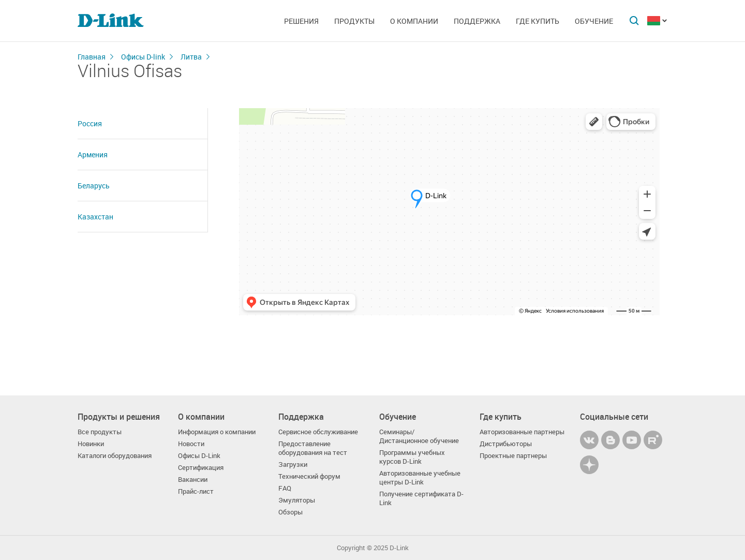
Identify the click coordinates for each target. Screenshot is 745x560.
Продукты (354, 21)
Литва (191, 57)
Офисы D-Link (199, 456)
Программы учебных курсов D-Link (412, 457)
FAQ (285, 488)
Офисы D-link (143, 57)
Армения (93, 154)
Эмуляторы (297, 500)
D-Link (399, 548)
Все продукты (100, 432)
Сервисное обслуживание (318, 432)
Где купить (538, 21)
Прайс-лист (196, 491)
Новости (191, 444)
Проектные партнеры (513, 456)
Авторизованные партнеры (522, 432)
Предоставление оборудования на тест (313, 448)
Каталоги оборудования (115, 456)
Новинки (91, 444)
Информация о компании (217, 432)
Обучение (594, 21)
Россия (90, 123)
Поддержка (477, 21)
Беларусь (94, 186)
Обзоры (290, 512)
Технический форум (309, 476)
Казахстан (95, 217)
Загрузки (293, 465)
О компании (414, 21)
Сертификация (201, 468)
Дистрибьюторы (506, 444)
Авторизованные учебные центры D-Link (420, 478)
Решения (301, 21)
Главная (92, 57)
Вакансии (193, 480)
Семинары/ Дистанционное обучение (419, 436)
